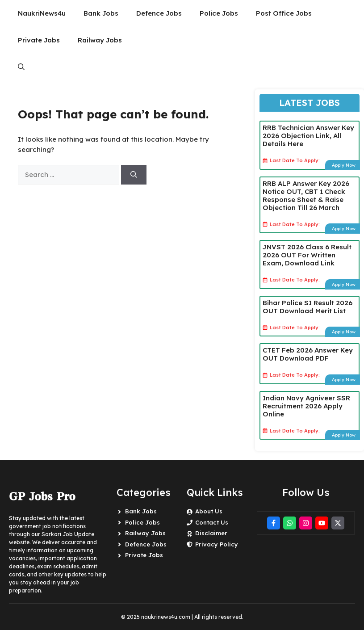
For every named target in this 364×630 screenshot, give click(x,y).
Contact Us (212, 522)
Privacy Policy (217, 544)
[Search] (134, 175)
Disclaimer (211, 533)
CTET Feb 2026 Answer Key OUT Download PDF (308, 354)
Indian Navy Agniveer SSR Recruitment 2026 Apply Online (306, 406)
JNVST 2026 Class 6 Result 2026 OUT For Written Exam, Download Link (307, 255)
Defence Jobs (159, 13)
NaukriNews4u (42, 13)
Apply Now (344, 165)
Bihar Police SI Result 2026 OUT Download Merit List (308, 307)
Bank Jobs (101, 13)
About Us (209, 511)
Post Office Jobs (284, 13)
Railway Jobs (100, 40)
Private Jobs (39, 40)
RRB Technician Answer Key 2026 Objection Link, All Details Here (308, 136)
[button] (21, 67)
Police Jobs (219, 13)
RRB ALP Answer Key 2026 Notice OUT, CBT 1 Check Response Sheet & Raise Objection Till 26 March (306, 195)
